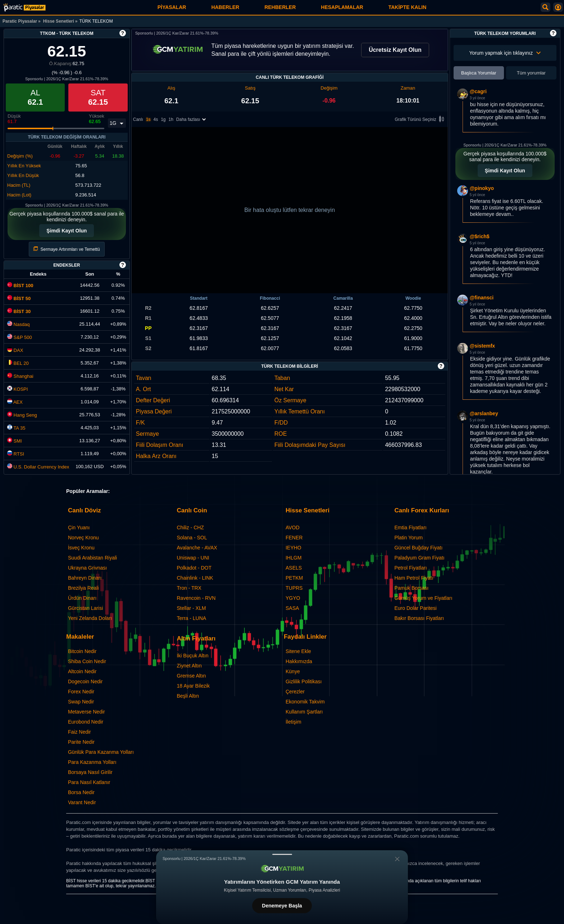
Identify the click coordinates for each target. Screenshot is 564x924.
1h (171, 119)
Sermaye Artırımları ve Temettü (67, 249)
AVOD (293, 527)
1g (163, 119)
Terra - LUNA (191, 618)
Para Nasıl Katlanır (89, 782)
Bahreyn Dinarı (85, 578)
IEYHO (294, 548)
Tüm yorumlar (531, 73)
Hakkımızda (299, 661)
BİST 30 (19, 311)
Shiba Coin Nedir (87, 661)
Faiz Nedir (79, 732)
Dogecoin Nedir (85, 681)
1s (148, 119)
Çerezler (295, 692)
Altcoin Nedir (82, 671)
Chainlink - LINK (195, 578)
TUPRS (294, 588)
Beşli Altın (188, 696)
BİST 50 (19, 298)
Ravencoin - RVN (196, 598)
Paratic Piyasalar (20, 21)
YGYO (293, 598)
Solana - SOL (192, 538)
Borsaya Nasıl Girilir (90, 772)
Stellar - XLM (191, 608)
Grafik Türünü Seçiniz (421, 120)
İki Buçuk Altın (192, 656)
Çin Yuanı (79, 527)
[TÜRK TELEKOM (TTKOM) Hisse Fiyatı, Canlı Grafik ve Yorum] (24, 7)
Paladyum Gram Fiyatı (419, 558)
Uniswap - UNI (193, 558)
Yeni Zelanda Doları (90, 618)
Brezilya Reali (83, 588)
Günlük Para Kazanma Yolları (101, 752)
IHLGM (294, 558)
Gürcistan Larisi (85, 608)
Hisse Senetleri (59, 21)
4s (156, 119)
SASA (292, 608)
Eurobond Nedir (86, 722)
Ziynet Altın (189, 666)
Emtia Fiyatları (410, 527)
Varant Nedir (82, 802)
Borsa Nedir (81, 792)
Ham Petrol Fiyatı (414, 578)
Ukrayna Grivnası (87, 568)
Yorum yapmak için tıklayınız (505, 53)
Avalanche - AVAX (197, 548)
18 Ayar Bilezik (193, 686)
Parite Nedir (81, 742)
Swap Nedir (81, 702)
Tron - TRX (189, 588)
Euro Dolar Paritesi (415, 608)
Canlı (138, 119)
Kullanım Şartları (304, 712)
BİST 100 (20, 286)
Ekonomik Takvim (305, 702)
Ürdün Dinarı (82, 598)
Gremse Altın (191, 676)
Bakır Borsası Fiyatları (419, 618)
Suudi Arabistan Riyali (92, 558)
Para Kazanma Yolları (92, 762)
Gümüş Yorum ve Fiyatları (423, 598)
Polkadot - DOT (194, 568)
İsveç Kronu (81, 548)
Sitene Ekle (298, 651)
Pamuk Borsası (411, 588)
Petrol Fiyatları (410, 568)
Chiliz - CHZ (190, 527)
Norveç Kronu (83, 538)
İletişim (294, 722)
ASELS (294, 568)
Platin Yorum (408, 538)
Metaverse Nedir (87, 712)
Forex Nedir (81, 692)
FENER (294, 538)
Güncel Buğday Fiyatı (418, 548)
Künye (293, 671)
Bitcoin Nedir (82, 651)
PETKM (294, 578)
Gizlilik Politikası (304, 681)
